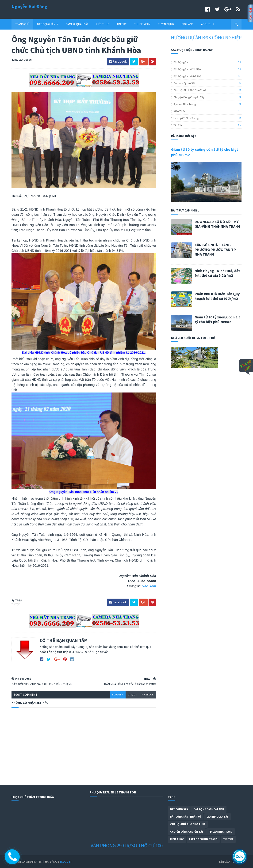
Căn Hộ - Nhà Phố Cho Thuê (190, 90)
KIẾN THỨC (103, 24)
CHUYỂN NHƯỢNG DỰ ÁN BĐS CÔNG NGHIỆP (200, 38)
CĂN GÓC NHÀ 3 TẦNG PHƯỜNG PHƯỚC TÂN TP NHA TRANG (215, 249)
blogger (118, 695)
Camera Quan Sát (184, 83)
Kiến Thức (180, 111)
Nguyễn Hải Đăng (29, 6)
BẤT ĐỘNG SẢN (48, 24)
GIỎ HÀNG (188, 24)
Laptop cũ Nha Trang (186, 118)
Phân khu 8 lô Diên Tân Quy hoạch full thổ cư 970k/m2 (217, 296)
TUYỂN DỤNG (166, 24)
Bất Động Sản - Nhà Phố (188, 76)
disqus (132, 695)
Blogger (65, 862)
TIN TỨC (122, 24)
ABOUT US (207, 24)
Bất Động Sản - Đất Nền (187, 69)
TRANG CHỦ (22, 24)
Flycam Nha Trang (185, 104)
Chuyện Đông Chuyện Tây (189, 97)
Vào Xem (149, 586)
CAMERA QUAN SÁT (77, 24)
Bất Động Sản (181, 62)
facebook (148, 695)
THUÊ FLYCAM (142, 24)
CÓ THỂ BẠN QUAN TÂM (64, 640)
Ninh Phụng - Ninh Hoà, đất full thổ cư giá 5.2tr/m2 (217, 273)
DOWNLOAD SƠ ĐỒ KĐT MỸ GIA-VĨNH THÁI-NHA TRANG (218, 224)
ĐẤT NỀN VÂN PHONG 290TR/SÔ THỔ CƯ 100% (124, 846)
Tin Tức (16, 604)
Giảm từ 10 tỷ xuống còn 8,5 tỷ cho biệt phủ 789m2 (217, 319)
